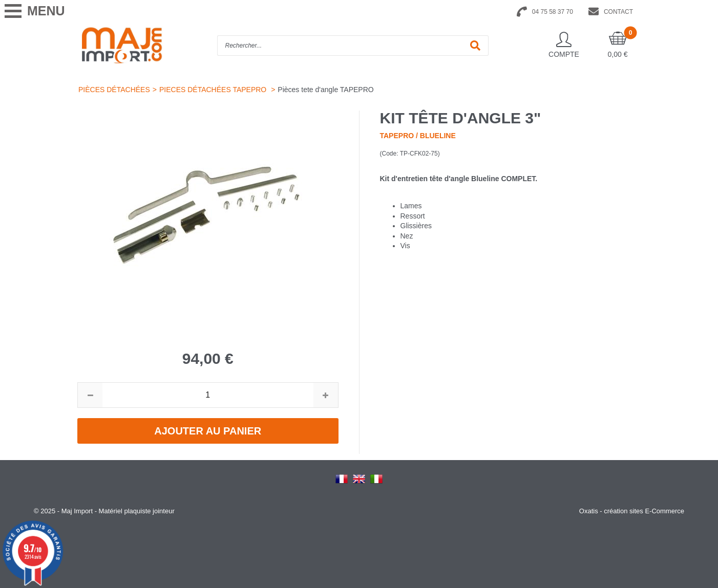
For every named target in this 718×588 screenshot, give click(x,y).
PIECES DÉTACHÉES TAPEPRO (214, 90)
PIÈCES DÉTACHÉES (114, 90)
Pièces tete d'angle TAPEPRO (325, 90)
